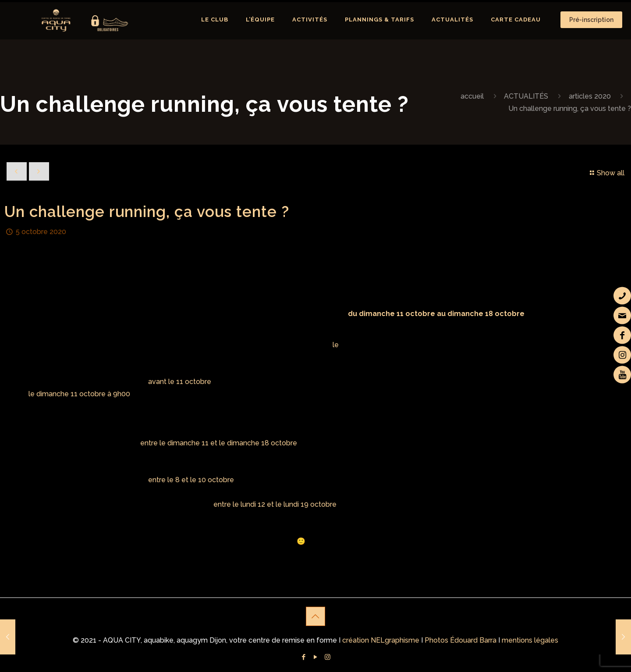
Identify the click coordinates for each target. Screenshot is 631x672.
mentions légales (530, 640)
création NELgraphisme (381, 640)
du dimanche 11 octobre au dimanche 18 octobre (436, 314)
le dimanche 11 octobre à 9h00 (79, 394)
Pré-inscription (591, 20)
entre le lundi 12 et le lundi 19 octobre (275, 504)
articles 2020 (590, 96)
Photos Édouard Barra (461, 640)
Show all (606, 173)
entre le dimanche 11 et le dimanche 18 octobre (219, 443)
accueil (472, 96)
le (336, 345)
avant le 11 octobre (180, 382)
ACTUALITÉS (526, 96)
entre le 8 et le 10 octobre (191, 480)
